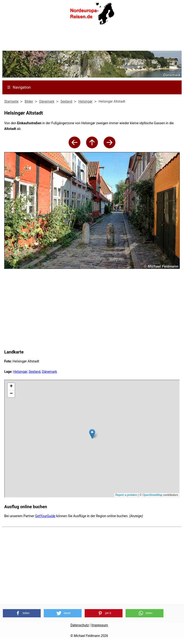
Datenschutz (80, 625)
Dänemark (49, 372)
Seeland (35, 372)
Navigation (19, 87)
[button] (22, 613)
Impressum (100, 625)
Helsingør (20, 372)
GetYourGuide (45, 516)
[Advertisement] (92, 39)
